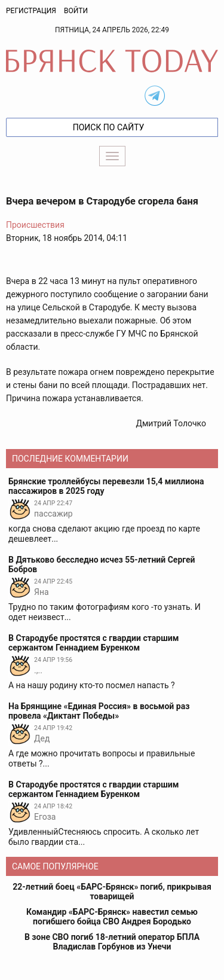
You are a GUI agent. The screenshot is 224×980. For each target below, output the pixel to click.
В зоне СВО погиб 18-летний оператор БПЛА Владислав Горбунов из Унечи (112, 942)
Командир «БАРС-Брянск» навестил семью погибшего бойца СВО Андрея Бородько (112, 917)
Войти (76, 11)
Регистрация (31, 11)
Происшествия (35, 225)
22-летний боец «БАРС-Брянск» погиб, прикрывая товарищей (112, 892)
